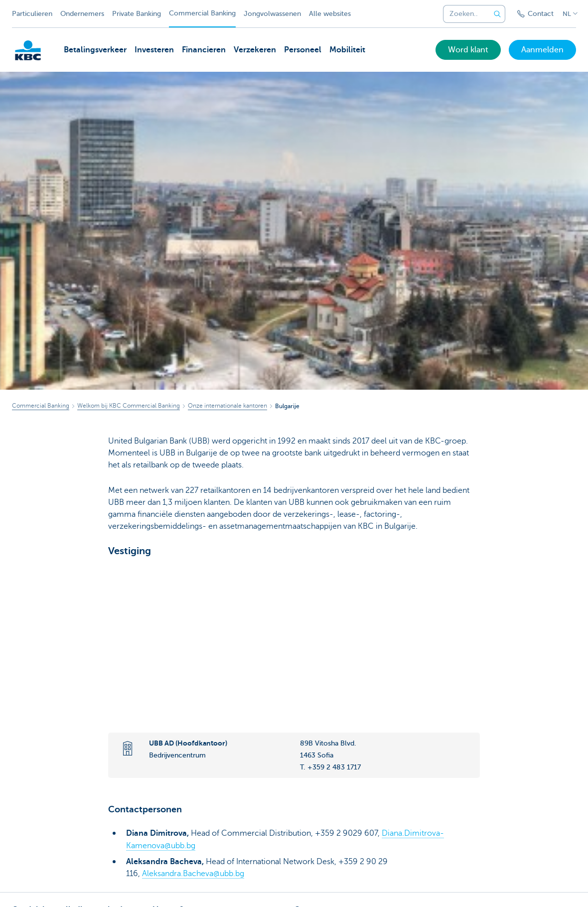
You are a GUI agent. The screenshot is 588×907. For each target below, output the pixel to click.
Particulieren (32, 14)
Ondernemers (82, 14)
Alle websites (330, 14)
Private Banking (137, 14)
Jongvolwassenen (272, 14)
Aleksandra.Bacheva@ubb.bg (193, 873)
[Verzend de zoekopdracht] (497, 14)
